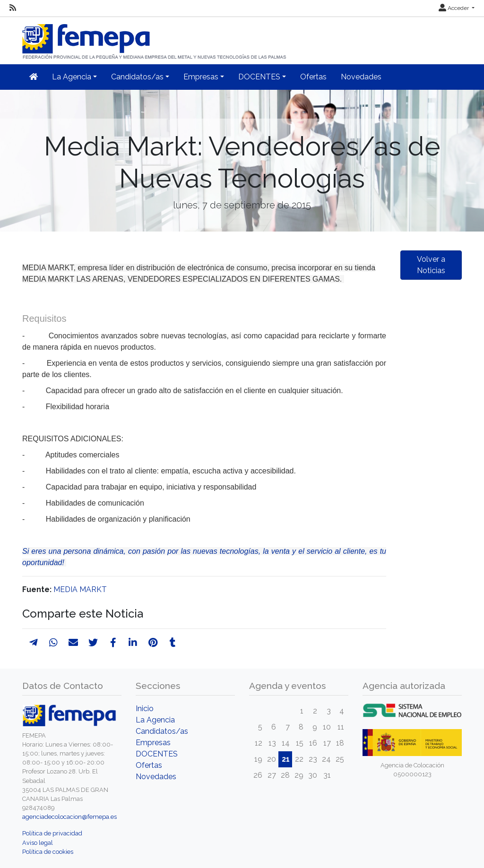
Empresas (153, 743)
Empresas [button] (201, 77)
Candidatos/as (162, 731)
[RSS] (13, 8)
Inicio (145, 709)
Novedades (361, 77)
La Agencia (155, 720)
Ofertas (313, 77)
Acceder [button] (454, 8)
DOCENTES (157, 754)
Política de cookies (48, 852)
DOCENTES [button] (259, 77)
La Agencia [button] (72, 77)
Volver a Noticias (431, 265)
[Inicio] (155, 38)
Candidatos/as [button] (137, 77)
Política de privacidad (52, 833)
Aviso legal (38, 843)
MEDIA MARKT (80, 589)
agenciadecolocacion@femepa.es (69, 817)
